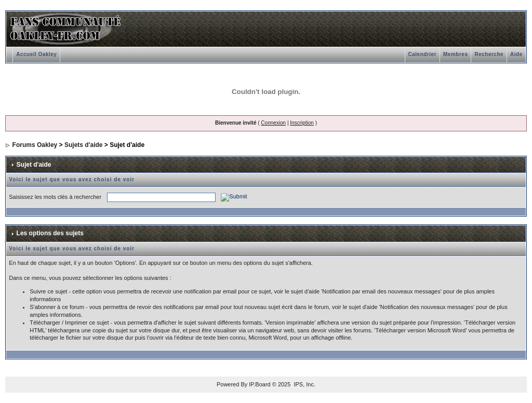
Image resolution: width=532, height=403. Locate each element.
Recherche (489, 54)
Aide (516, 54)
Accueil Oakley (36, 54)
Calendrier (422, 54)
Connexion (273, 123)
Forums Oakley (35, 145)
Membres (455, 54)
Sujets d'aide (84, 145)
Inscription (302, 123)
